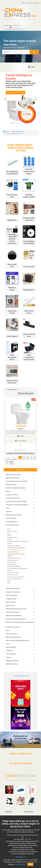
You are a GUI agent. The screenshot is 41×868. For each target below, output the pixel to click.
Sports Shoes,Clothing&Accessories (17, 640)
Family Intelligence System (15, 550)
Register (32, 3)
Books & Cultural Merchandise (16, 488)
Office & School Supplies (14, 616)
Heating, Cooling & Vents (14, 558)
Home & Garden (11, 518)
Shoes (8, 630)
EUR (15, 24)
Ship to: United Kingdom (14, 27)
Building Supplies (12, 537)
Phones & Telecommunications (16, 619)
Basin (9, 529)
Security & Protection (13, 627)
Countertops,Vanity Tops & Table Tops (18, 541)
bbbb (9, 533)
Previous (14, 457)
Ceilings (10, 539)
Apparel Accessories (12, 478)
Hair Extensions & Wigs (13, 515)
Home (7, 132)
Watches (9, 657)
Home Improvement (18, 132)
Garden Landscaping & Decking (16, 554)
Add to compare (21, 450)
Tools (9, 583)
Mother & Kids (10, 605)
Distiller (9, 544)
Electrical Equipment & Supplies (16, 501)
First (8, 457)
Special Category (11, 634)
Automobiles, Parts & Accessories (17, 481)
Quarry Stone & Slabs (13, 573)
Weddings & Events (12, 661)
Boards (9, 535)
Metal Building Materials (14, 566)
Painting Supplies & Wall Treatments (18, 569)
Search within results (26, 393)
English (8, 24)
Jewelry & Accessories (13, 592)
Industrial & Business (13, 589)
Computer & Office (12, 495)
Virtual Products (11, 654)
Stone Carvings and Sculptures (16, 577)
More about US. (21, 857)
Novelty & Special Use (13, 612)
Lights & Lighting (12, 564)
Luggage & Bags (11, 599)
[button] (35, 99)
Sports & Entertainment (13, 637)
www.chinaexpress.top (21, 676)
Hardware (10, 556)
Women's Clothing (12, 664)
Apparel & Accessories (13, 474)
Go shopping (21, 441)
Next (11, 462)
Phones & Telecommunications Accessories (20, 622)
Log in (38, 3)
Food (7, 508)
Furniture (9, 512)
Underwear (9, 651)
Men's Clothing (11, 602)
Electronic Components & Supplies (17, 505)
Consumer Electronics (13, 498)
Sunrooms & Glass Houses (15, 579)
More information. (20, 864)
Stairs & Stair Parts (13, 575)
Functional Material (13, 552)
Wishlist (26, 3)
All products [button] (21, 470)
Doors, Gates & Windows (14, 546)
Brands (8, 491)
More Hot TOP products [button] (15, 92)
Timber (9, 581)
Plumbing (10, 571)
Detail (20, 436)
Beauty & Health (11, 485)
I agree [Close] (30, 864)
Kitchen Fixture (12, 562)
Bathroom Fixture (12, 531)
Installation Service (13, 560)
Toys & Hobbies (11, 647)
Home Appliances (12, 522)
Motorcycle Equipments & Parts (16, 609)
